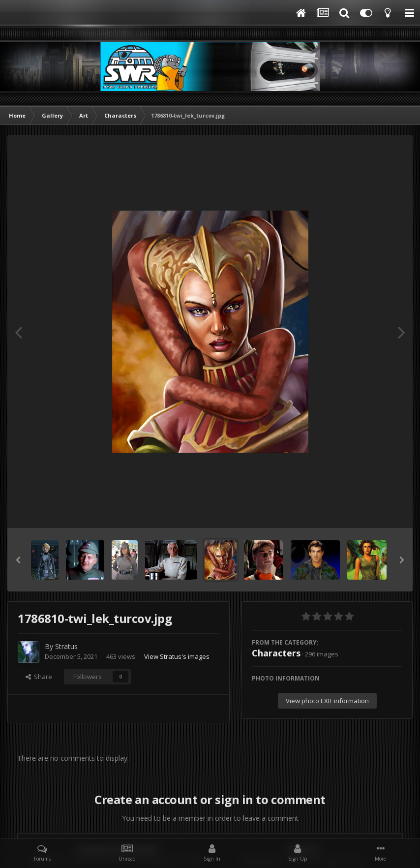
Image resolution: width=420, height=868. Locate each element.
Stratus (66, 646)
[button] (18, 560)
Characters (276, 653)
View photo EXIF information (327, 701)
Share (39, 677)
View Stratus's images (177, 656)
